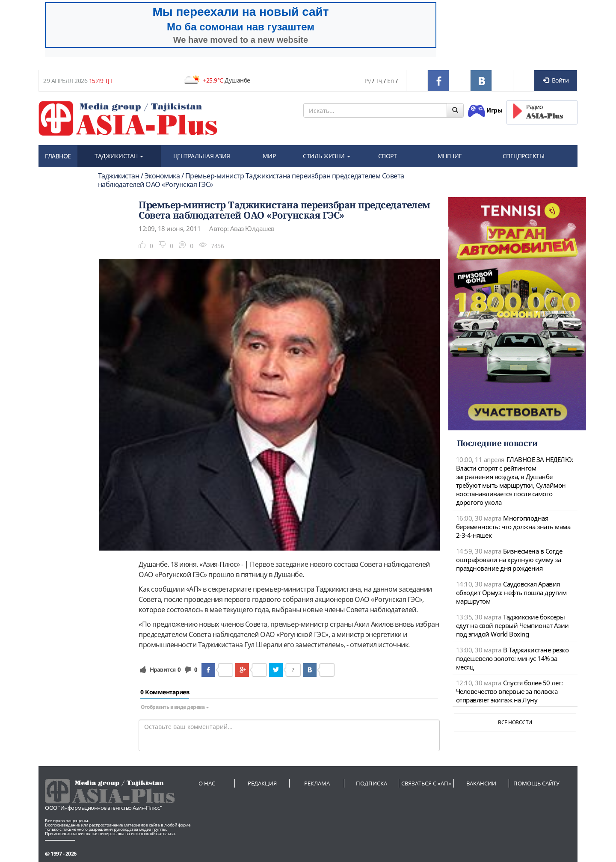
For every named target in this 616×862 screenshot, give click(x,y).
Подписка (372, 783)
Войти (556, 80)
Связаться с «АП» (426, 783)
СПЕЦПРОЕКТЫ (524, 156)
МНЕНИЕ (450, 156)
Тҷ (379, 81)
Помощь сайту (536, 783)
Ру (367, 81)
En (391, 81)
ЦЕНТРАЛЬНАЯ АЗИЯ (202, 156)
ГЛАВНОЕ (58, 156)
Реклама (317, 783)
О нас (207, 783)
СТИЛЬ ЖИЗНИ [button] (327, 156)
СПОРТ (388, 156)
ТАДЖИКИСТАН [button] (119, 156)
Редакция (262, 783)
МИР (269, 156)
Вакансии (481, 783)
